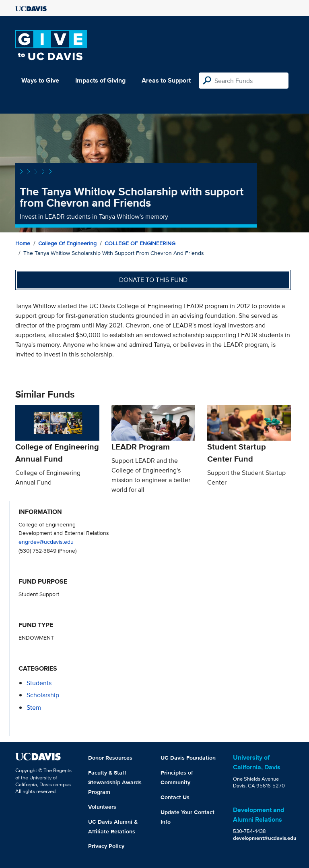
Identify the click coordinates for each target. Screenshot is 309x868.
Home (23, 243)
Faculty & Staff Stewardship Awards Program (115, 782)
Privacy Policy (106, 846)
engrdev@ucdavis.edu (46, 542)
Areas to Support (166, 80)
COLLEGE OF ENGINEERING (140, 243)
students (39, 683)
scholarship (43, 695)
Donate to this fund (153, 280)
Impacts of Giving (100, 80)
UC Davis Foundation (188, 758)
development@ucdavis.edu (265, 838)
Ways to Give (40, 80)
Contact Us (175, 797)
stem (34, 707)
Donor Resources (110, 758)
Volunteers (102, 807)
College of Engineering (67, 243)
